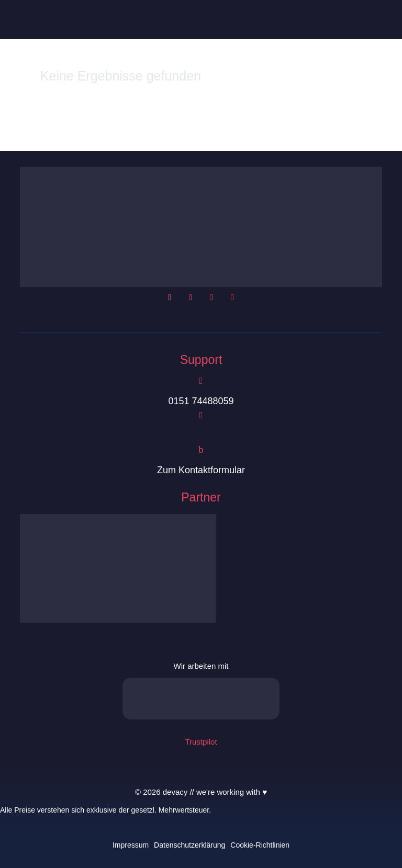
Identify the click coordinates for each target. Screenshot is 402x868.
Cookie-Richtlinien (260, 845)
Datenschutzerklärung (189, 845)
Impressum (131, 845)
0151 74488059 (201, 401)
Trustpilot (201, 742)
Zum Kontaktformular (201, 470)
